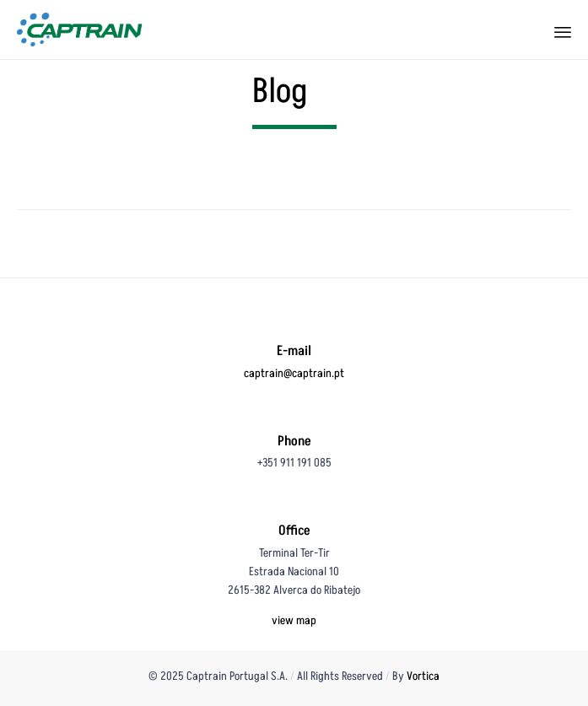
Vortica (423, 676)
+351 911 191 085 (294, 463)
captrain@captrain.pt (294, 373)
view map (294, 620)
